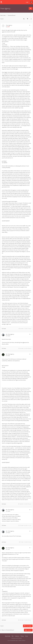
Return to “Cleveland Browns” (7, 630)
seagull (9, 336)
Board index (3, 15)
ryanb (8, 27)
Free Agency (5, 8)
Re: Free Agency (10, 334)
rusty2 (8, 355)
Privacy (22, 636)
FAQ (13, 636)
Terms (26, 636)
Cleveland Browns (12, 15)
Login (27, 2)
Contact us (17, 636)
